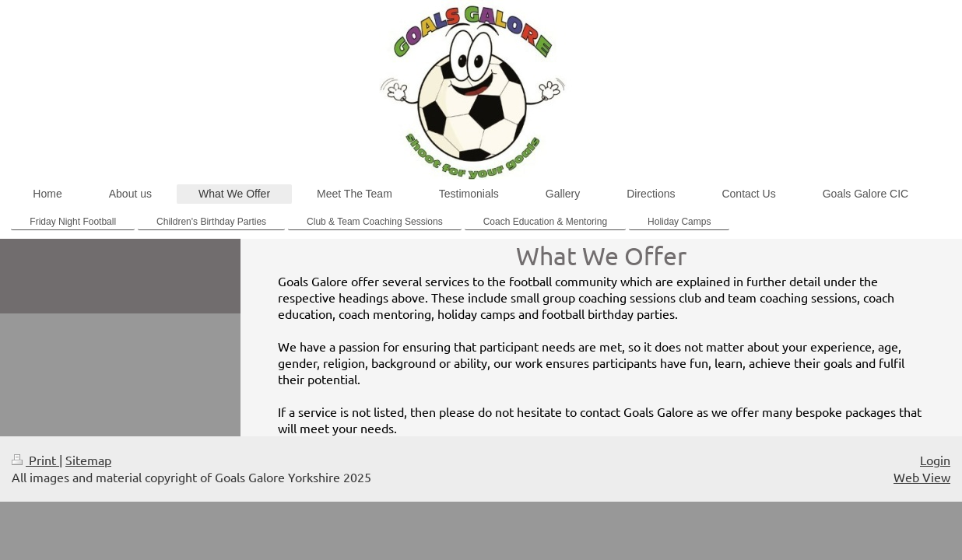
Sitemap (88, 460)
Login (935, 460)
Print (35, 460)
